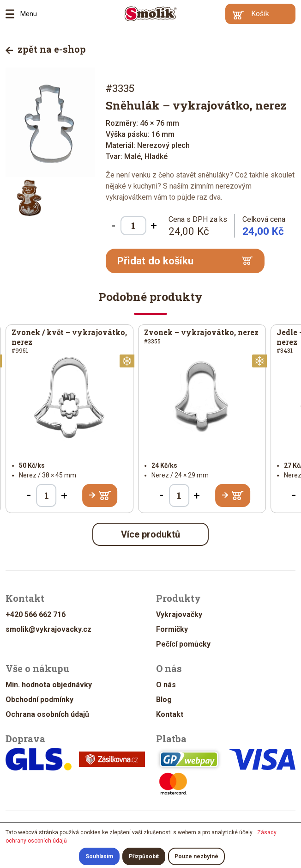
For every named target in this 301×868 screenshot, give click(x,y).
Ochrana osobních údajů (47, 714)
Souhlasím (99, 856)
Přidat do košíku (185, 261)
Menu (13, 14)
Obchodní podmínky (39, 700)
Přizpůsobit (144, 856)
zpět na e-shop (46, 49)
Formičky (172, 629)
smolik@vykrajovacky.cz (48, 629)
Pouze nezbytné (196, 856)
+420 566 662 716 (36, 614)
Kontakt (170, 714)
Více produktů (150, 534)
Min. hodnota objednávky (49, 685)
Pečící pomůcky (183, 644)
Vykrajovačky (179, 614)
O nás (166, 685)
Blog (164, 700)
